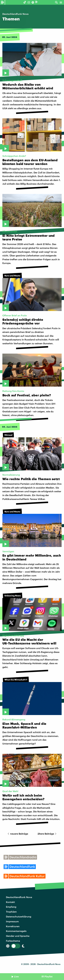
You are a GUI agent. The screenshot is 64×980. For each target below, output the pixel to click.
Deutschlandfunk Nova (19, 897)
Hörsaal (8, 435)
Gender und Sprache (18, 936)
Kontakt (10, 902)
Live (16, 976)
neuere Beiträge (17, 834)
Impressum (12, 921)
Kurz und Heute (12, 276)
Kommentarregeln (16, 931)
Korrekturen (13, 926)
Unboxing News (13, 596)
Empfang (11, 907)
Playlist (48, 976)
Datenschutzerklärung (19, 916)
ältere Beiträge (47, 834)
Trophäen (11, 912)
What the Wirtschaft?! (16, 680)
